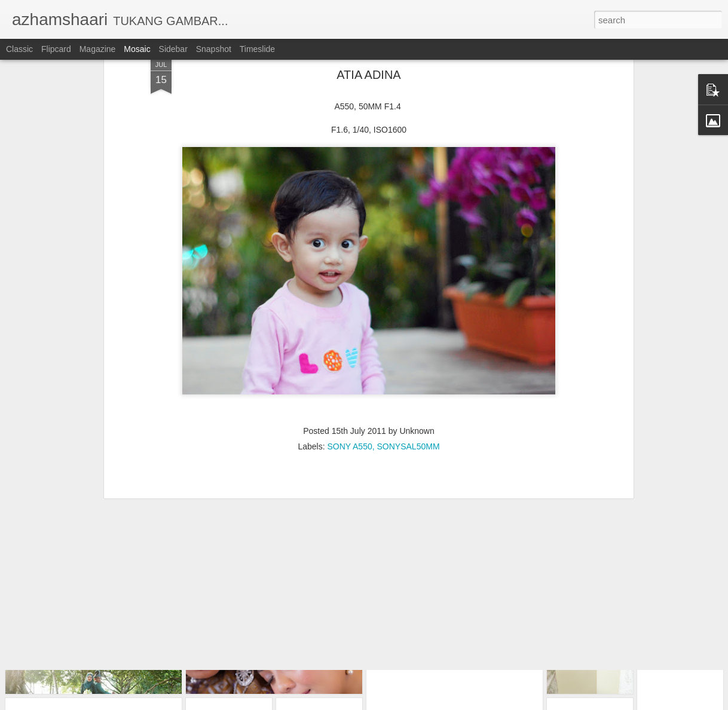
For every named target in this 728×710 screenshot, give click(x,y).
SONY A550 (349, 380)
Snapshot (214, 49)
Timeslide (257, 49)
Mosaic (137, 49)
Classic (19, 49)
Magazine (98, 49)
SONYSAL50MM (409, 380)
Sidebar (173, 49)
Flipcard (56, 49)
